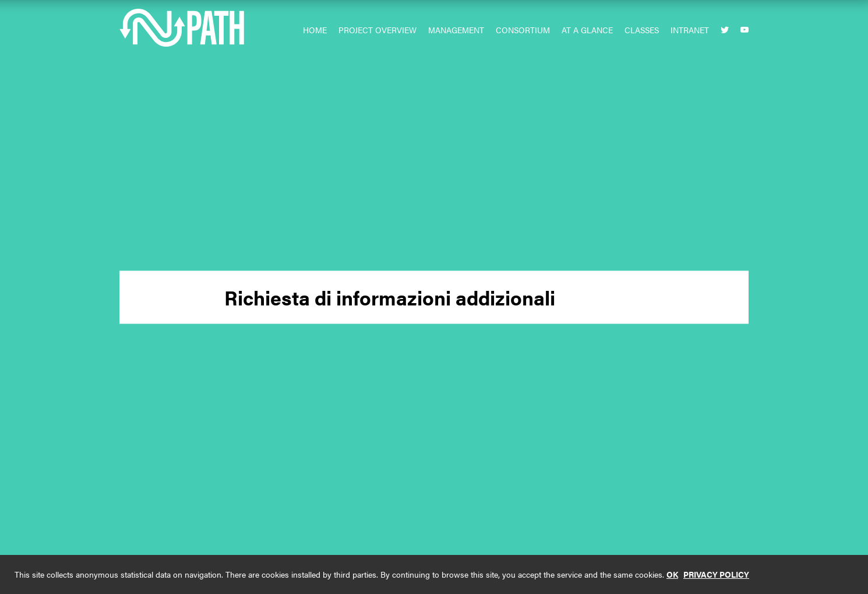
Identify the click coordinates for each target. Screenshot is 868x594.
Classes (642, 30)
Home (315, 30)
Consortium (523, 30)
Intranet (690, 30)
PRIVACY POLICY (716, 574)
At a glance (587, 30)
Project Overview (377, 30)
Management (456, 30)
